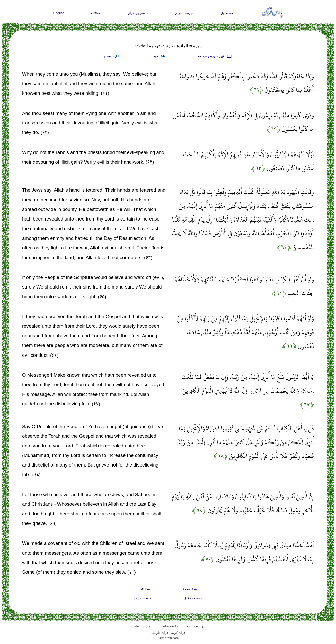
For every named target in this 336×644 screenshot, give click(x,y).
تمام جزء (145, 588)
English (59, 13)
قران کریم (178, 633)
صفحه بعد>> (143, 598)
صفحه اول (228, 13)
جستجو (112, 56)
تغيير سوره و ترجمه (215, 56)
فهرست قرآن (184, 13)
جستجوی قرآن (138, 13)
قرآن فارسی (160, 633)
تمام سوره (190, 588)
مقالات (96, 13)
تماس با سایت (142, 626)
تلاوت (159, 56)
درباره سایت (196, 626)
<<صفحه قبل (193, 598)
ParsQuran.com (168, 638)
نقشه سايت (169, 626)
